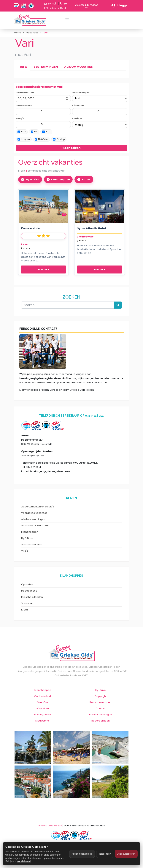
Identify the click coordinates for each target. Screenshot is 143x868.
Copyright (101, 696)
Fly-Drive (101, 690)
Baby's (20, 119)
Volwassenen (24, 106)
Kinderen (78, 106)
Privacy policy (43, 715)
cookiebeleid (24, 861)
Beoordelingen (101, 721)
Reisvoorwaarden (100, 702)
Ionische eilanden (32, 597)
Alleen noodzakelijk (82, 854)
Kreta (24, 610)
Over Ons (43, 702)
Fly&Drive (41, 139)
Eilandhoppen (61, 179)
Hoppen (24, 139)
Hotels (86, 179)
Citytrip (59, 139)
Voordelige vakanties (34, 513)
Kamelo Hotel (31, 228)
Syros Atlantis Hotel (91, 228)
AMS (22, 132)
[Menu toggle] (67, 20)
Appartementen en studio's (38, 507)
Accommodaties (31, 544)
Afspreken (43, 708)
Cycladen (27, 584)
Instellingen (105, 854)
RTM (46, 132)
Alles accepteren (126, 854)
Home (17, 33)
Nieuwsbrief (43, 721)
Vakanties (32, 33)
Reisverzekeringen (101, 715)
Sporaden (27, 603)
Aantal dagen (81, 93)
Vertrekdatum (25, 93)
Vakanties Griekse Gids (35, 526)
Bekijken (43, 269)
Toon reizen (71, 148)
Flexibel (77, 119)
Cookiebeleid (43, 696)
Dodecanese (29, 591)
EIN (34, 132)
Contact (101, 708)
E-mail (52, 4)
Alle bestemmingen (33, 519)
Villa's (25, 551)
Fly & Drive (32, 179)
